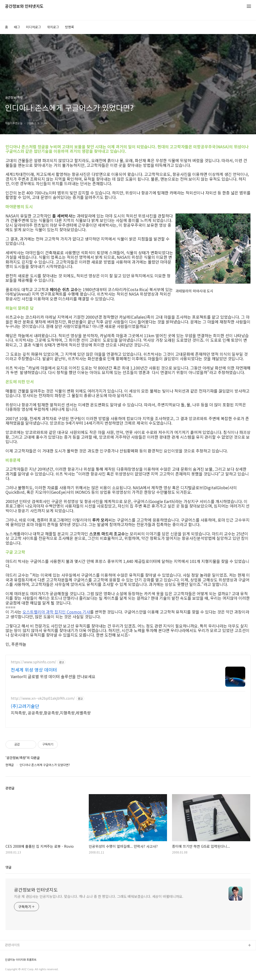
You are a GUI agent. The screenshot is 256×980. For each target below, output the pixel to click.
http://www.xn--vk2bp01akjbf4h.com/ (43, 698)
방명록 (69, 27)
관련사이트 (12, 945)
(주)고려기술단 (25, 706)
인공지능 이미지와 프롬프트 (21, 960)
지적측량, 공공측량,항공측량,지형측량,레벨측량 (51, 713)
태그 (17, 27)
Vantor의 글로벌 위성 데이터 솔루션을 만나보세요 (53, 676)
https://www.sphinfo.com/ (33, 662)
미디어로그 (33, 27)
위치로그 (53, 27)
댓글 (8, 867)
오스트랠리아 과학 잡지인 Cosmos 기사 (56, 612)
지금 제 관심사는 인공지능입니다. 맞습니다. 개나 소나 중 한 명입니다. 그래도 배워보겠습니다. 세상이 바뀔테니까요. (99, 896)
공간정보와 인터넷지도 (24, 6)
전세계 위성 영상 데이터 (34, 670)
